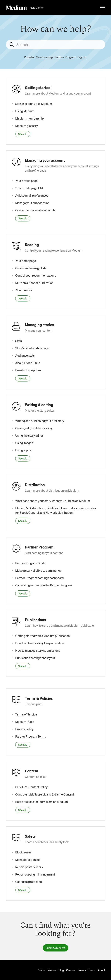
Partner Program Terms (31, 736)
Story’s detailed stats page (32, 348)
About (102, 970)
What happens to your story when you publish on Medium (53, 501)
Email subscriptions (28, 370)
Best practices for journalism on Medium (42, 802)
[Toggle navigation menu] (103, 8)
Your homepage (26, 261)
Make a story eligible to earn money (38, 570)
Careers (71, 970)
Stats (19, 341)
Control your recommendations (36, 275)
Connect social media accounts (35, 210)
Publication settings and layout (35, 658)
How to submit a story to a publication (40, 643)
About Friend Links (28, 363)
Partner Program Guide (30, 563)
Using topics (23, 450)
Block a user (23, 852)
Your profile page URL (30, 188)
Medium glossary (27, 126)
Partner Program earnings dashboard (39, 578)
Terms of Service (26, 714)
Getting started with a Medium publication (43, 636)
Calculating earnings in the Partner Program (44, 585)
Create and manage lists (31, 268)
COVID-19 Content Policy (31, 787)
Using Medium (25, 111)
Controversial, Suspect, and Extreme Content (45, 794)
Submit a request (55, 948)
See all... (23, 134)
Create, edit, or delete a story (34, 428)
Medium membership (30, 118)
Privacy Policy (24, 729)
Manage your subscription (32, 203)
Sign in (82, 57)
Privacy (82, 970)
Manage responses (28, 860)
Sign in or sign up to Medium (34, 104)
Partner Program (65, 57)
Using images (24, 443)
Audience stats (25, 355)
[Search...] (55, 45)
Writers (52, 970)
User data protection (29, 882)
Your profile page (26, 181)
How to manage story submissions (38, 650)
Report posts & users (29, 867)
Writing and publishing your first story (40, 421)
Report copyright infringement (35, 874)
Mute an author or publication (34, 283)
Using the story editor (29, 435)
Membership (44, 57)
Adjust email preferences (32, 195)
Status (42, 970)
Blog (61, 970)
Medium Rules (25, 722)
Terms (92, 970)
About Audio (24, 290)
